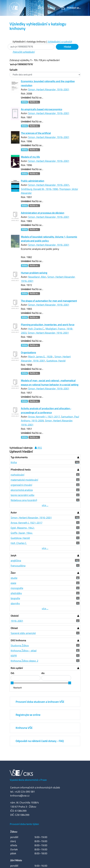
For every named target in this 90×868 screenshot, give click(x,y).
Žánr (13, 573)
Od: (13, 673)
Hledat (67, 47)
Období (15, 616)
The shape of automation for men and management (49, 301)
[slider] (12, 683)
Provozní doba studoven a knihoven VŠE (40, 702)
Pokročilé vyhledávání (24, 52)
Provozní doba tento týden (24, 824)
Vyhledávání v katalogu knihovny (29, 42)
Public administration (33, 181)
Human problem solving (34, 273)
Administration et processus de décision (43, 213)
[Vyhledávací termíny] (31, 47)
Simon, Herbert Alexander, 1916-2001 (49, 89)
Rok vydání (17, 668)
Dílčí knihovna (18, 640)
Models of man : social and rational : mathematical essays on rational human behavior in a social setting (50, 383)
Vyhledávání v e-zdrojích (60, 42)
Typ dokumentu (19, 457)
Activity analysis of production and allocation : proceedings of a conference (46, 410)
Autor (14, 512)
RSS (38, 448)
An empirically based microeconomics (42, 109)
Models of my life (30, 157)
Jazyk (14, 555)
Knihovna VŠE (24, 728)
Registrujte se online (28, 715)
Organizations (28, 352)
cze (50, 8)
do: (43, 673)
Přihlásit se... (71, 8)
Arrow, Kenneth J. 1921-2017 (44, 417)
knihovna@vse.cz (20, 796)
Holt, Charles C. (36, 329)
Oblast (14, 628)
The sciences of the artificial (36, 133)
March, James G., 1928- (41, 357)
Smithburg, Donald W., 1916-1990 (39, 189)
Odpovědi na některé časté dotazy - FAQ (40, 741)
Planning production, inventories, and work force (48, 325)
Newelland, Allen (37, 277)
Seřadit (13, 70)
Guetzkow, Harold (56, 361)
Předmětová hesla (21, 470)
